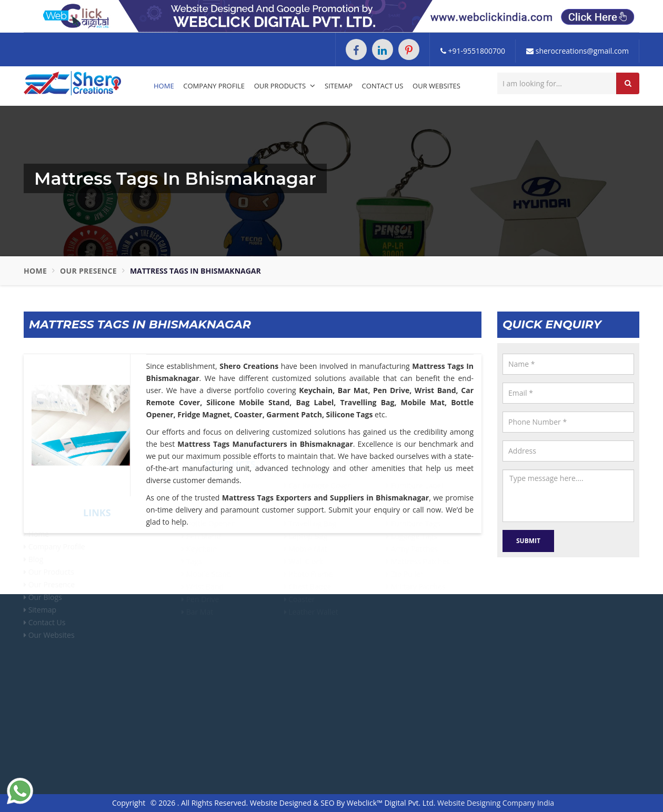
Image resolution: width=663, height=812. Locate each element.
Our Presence (88, 271)
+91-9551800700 (473, 51)
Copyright (129, 803)
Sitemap (339, 86)
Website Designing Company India (496, 803)
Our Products (285, 86)
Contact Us (383, 86)
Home (164, 86)
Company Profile (214, 86)
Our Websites (436, 86)
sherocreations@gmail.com (577, 51)
